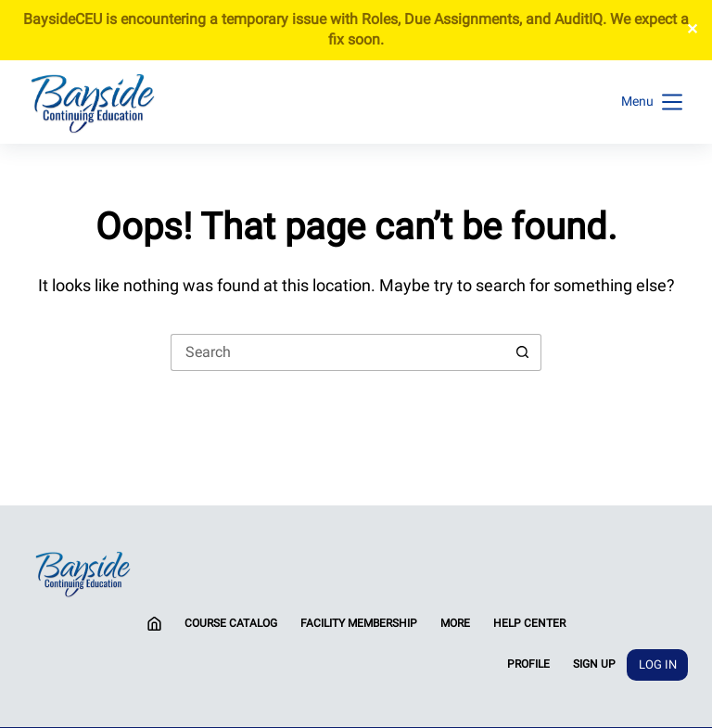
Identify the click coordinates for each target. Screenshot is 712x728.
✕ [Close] (692, 29)
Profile (528, 664)
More (455, 623)
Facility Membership (359, 623)
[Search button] (523, 352)
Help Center (529, 623)
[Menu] (652, 102)
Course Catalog (231, 623)
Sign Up (594, 664)
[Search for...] (337, 352)
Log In (658, 664)
